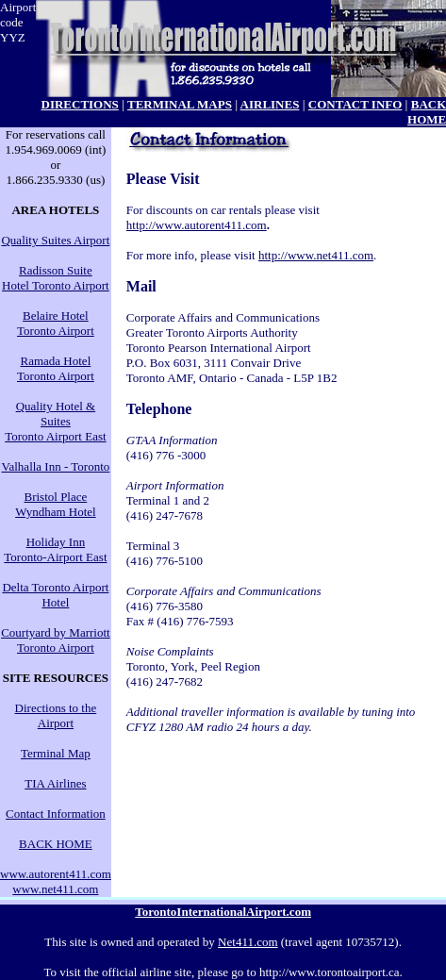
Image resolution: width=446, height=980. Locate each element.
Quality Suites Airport (55, 240)
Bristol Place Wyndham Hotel (56, 504)
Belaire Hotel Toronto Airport (56, 323)
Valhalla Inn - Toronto (56, 466)
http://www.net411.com (316, 255)
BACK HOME (56, 844)
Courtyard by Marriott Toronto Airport (56, 640)
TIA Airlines (55, 783)
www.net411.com (55, 889)
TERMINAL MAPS (180, 104)
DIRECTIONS (80, 104)
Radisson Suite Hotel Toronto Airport (56, 278)
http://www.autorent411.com (197, 225)
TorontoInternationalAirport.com (223, 912)
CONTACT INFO (355, 104)
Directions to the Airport (56, 715)
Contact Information (56, 814)
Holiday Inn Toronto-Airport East (55, 549)
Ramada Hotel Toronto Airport (56, 368)
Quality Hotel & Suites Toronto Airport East (55, 421)
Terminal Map (56, 753)
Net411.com (248, 942)
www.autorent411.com (56, 874)
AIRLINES (270, 104)
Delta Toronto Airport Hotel (55, 595)
